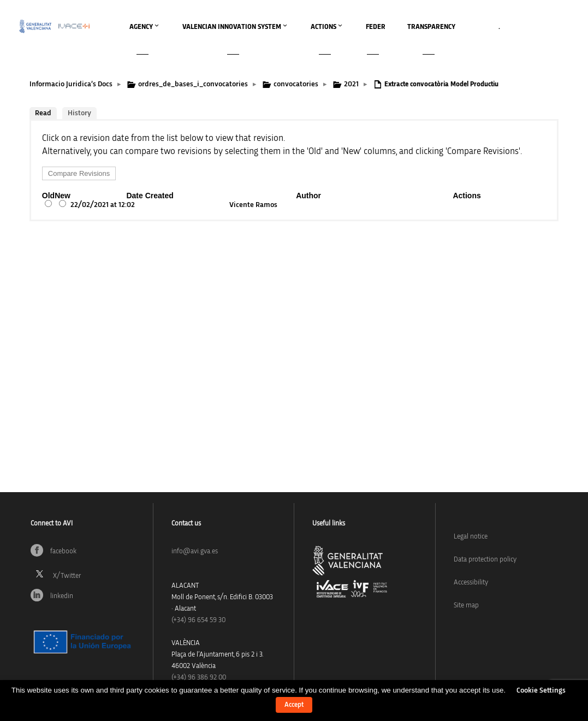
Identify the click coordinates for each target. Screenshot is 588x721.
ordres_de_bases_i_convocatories (193, 84)
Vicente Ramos (253, 205)
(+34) (198, 620)
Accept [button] (294, 705)
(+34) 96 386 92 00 (199, 678)
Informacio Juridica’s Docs (71, 84)
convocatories (296, 84)
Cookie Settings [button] (541, 690)
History (79, 113)
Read (43, 113)
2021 (351, 84)
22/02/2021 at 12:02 (103, 205)
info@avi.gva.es (195, 551)
